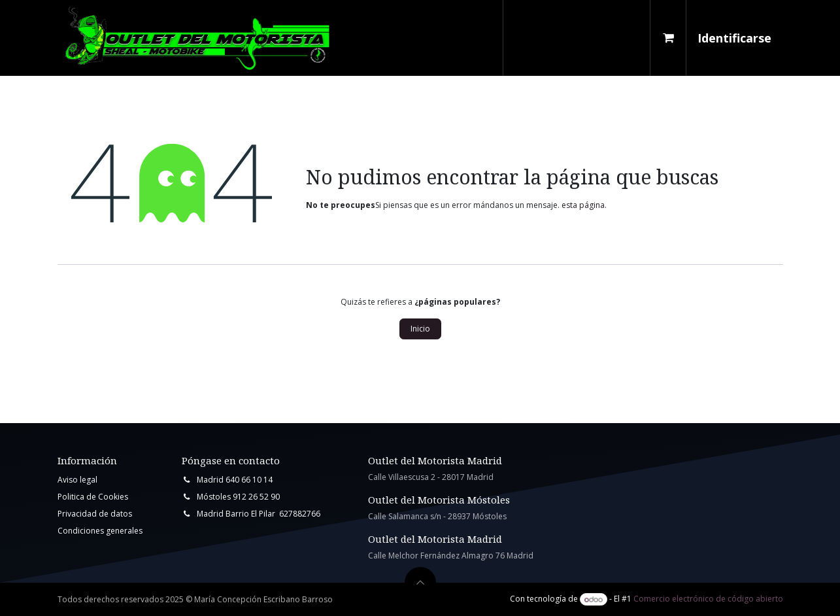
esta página (583, 205)
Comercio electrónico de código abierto (708, 599)
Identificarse (734, 38)
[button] (420, 583)
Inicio (420, 329)
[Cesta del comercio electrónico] (668, 38)
